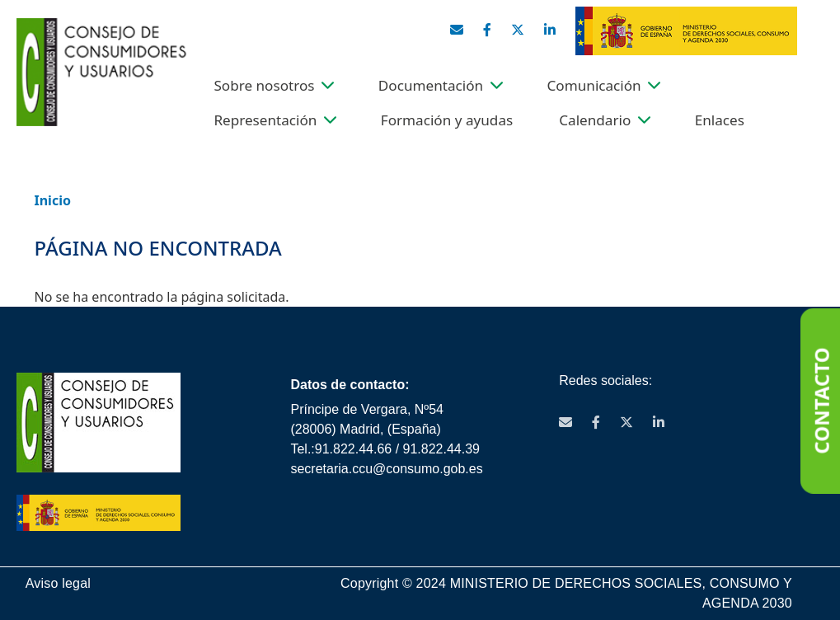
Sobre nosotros (264, 85)
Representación (265, 120)
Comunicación (594, 85)
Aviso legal (58, 583)
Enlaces (720, 120)
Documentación (431, 85)
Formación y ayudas (447, 120)
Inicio (53, 200)
